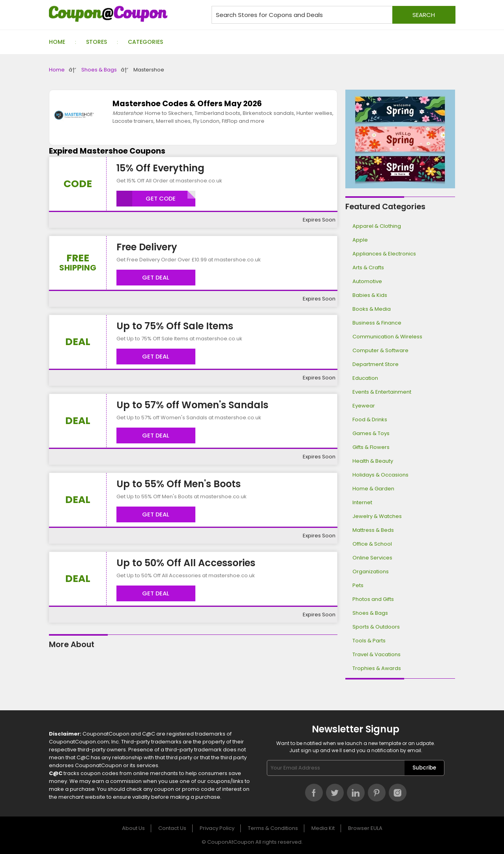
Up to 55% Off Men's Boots (179, 484)
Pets (358, 585)
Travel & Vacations (377, 654)
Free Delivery (147, 247)
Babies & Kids (370, 295)
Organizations (371, 572)
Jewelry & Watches (377, 516)
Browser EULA (365, 828)
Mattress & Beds (373, 530)
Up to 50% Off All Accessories (186, 563)
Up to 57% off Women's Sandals (192, 405)
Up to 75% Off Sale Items (175, 326)
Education (365, 378)
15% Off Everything (160, 168)
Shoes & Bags (99, 70)
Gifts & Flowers (371, 447)
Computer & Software (380, 350)
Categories (145, 42)
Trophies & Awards (377, 668)
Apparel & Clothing (377, 226)
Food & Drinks (370, 419)
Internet (362, 502)
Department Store (376, 364)
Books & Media (372, 309)
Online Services (372, 558)
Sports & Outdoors (376, 627)
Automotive (367, 281)
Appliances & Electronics (384, 254)
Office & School (372, 544)
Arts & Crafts (368, 267)
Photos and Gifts (373, 599)
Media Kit (323, 828)
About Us (133, 828)
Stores (96, 42)
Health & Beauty (373, 461)
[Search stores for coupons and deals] (334, 15)
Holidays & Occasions (380, 475)
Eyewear (364, 406)
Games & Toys (371, 433)
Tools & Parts (369, 641)
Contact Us (172, 828)
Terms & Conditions (273, 828)
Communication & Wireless (387, 337)
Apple (360, 240)
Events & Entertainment (382, 392)
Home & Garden (373, 489)
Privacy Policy (217, 828)
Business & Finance (377, 323)
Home (57, 42)
